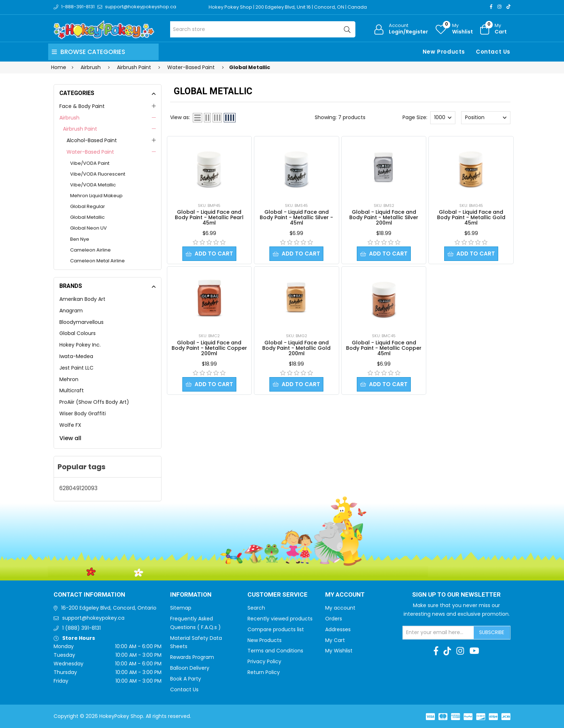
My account (340, 608)
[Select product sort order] (486, 118)
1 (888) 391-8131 (81, 628)
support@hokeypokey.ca (93, 618)
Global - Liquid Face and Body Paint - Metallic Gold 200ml (296, 348)
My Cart (335, 640)
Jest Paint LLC (76, 368)
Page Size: (415, 117)
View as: (180, 117)
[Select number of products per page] (443, 118)
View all (70, 438)
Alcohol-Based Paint (92, 140)
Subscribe (492, 632)
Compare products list (276, 629)
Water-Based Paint (90, 152)
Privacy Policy (264, 661)
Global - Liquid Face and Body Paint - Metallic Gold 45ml (471, 217)
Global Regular (88, 206)
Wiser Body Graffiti (83, 413)
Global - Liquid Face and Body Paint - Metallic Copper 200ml (209, 348)
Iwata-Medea (76, 356)
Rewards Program (192, 657)
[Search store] (263, 29)
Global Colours (78, 333)
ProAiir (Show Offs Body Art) (94, 402)
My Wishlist (339, 651)
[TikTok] (508, 7)
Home (59, 67)
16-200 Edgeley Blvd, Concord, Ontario (109, 608)
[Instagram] (499, 7)
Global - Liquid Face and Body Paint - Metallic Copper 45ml (384, 348)
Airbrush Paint (80, 129)
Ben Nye (80, 239)
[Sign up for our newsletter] (438, 633)
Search (256, 608)
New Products (444, 52)
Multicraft (72, 390)
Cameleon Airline (90, 250)
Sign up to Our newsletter (456, 595)
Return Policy (264, 672)
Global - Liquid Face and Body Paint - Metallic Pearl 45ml (209, 217)
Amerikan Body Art (82, 299)
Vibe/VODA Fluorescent (98, 174)
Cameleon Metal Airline (97, 261)
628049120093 (78, 488)
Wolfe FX (70, 425)
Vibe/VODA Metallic (93, 185)
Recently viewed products (280, 619)
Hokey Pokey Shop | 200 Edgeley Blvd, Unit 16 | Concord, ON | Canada (288, 7)
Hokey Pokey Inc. (80, 345)
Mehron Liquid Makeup (96, 196)
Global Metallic (87, 217)
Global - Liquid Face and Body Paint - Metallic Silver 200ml (384, 217)
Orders (334, 619)
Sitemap (181, 608)
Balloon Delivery (190, 668)
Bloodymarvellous (81, 322)
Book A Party (186, 679)
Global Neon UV (88, 228)
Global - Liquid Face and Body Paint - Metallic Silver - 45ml (296, 217)
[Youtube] (474, 651)
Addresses (338, 629)
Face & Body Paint (82, 106)
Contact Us (493, 52)
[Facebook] (491, 7)
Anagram (71, 311)
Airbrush (69, 118)
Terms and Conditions (275, 651)
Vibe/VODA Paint (90, 163)
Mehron (69, 379)
